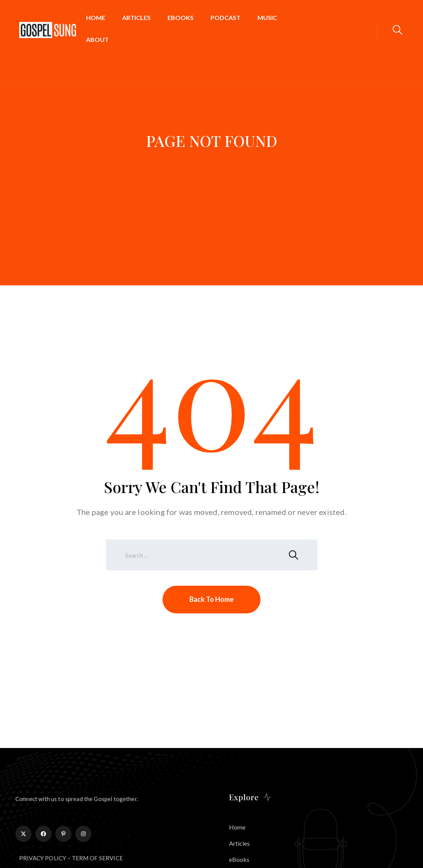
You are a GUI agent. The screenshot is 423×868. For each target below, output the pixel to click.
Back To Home (211, 599)
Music (267, 17)
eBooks (181, 17)
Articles (136, 17)
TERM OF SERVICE (97, 858)
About (97, 39)
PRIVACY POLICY (43, 858)
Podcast (226, 17)
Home (96, 17)
